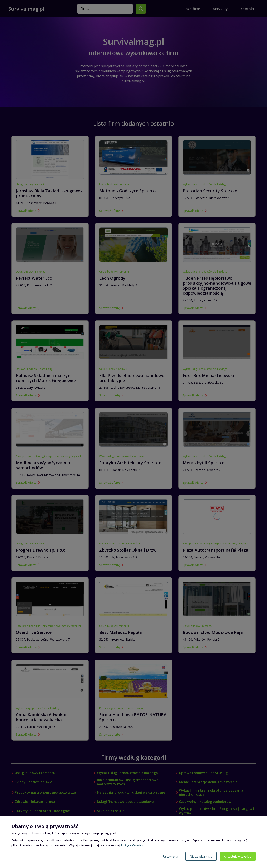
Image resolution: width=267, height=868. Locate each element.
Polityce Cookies (132, 845)
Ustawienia (171, 856)
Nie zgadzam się (201, 856)
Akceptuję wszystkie (238, 856)
